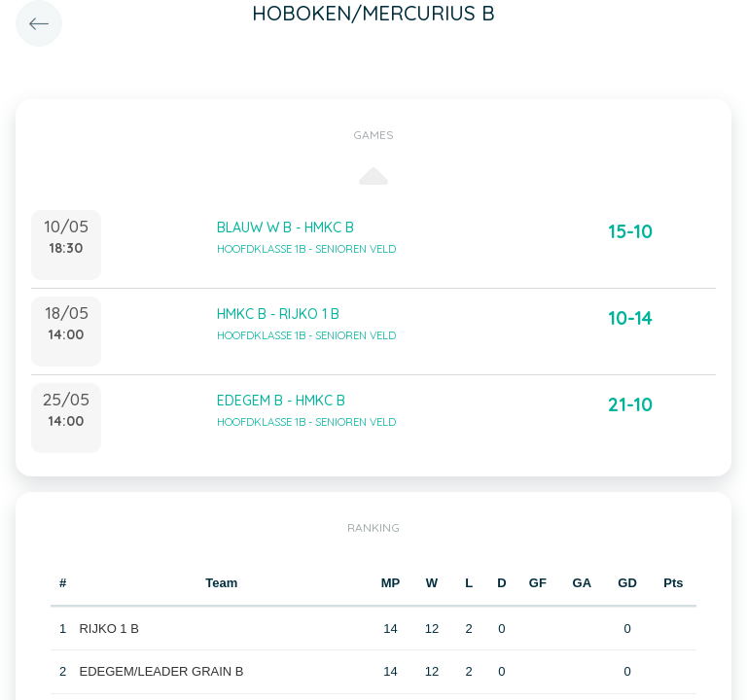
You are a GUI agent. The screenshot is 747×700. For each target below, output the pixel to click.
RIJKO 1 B (108, 629)
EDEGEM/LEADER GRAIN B (161, 671)
